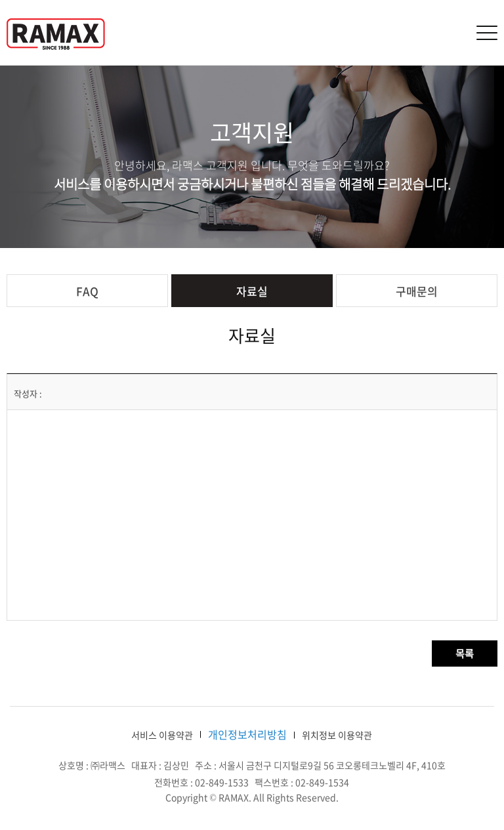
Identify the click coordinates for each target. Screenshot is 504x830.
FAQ (87, 291)
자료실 (252, 291)
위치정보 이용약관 (337, 735)
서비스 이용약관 (162, 735)
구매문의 (417, 291)
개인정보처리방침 (247, 734)
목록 (465, 654)
